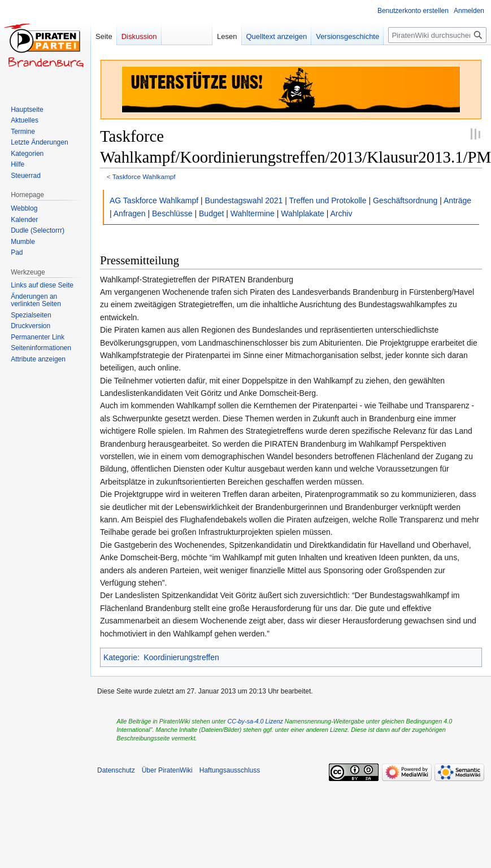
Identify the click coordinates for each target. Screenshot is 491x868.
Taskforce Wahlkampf (144, 176)
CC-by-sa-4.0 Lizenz (255, 721)
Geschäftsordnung (405, 200)
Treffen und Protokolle (328, 200)
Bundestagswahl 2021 (244, 200)
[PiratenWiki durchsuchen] (437, 35)
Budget (211, 213)
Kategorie (120, 657)
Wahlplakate (303, 213)
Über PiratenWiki (167, 770)
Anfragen (130, 213)
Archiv (342, 213)
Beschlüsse (172, 213)
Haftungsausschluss (230, 770)
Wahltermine (253, 213)
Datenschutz (116, 770)
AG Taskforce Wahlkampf (154, 200)
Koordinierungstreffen (181, 657)
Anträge (457, 200)
